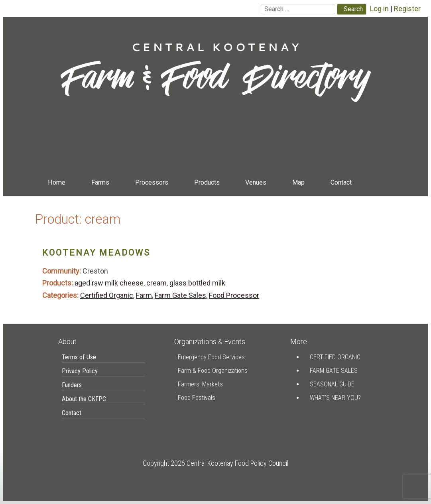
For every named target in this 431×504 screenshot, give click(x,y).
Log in (379, 9)
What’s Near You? (335, 398)
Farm (144, 295)
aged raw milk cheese (109, 283)
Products (207, 182)
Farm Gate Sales (180, 295)
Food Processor (234, 295)
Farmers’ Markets (200, 384)
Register (407, 9)
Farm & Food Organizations (213, 371)
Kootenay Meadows (96, 253)
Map (298, 182)
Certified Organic (107, 295)
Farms (100, 182)
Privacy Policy (80, 371)
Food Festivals (197, 398)
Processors (152, 182)
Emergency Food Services (211, 357)
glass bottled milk (197, 283)
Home (57, 182)
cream (156, 283)
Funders (72, 385)
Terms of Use (79, 357)
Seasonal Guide (332, 384)
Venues (256, 182)
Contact (341, 182)
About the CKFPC (84, 399)
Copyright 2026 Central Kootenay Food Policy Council (215, 463)
